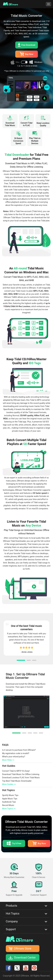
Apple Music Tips (10, 799)
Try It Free (14, 843)
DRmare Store (23, 949)
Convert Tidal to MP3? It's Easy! (16, 771)
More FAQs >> (8, 760)
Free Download (26, 45)
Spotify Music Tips (10, 795)
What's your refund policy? (14, 757)
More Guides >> (9, 784)
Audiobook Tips (9, 802)
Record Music (8, 805)
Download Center (25, 958)
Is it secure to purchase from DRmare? (19, 750)
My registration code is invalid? (16, 753)
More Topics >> (9, 809)
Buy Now (26, 54)
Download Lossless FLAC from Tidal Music (21, 778)
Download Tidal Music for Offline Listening (21, 774)
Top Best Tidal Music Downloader (17, 781)
